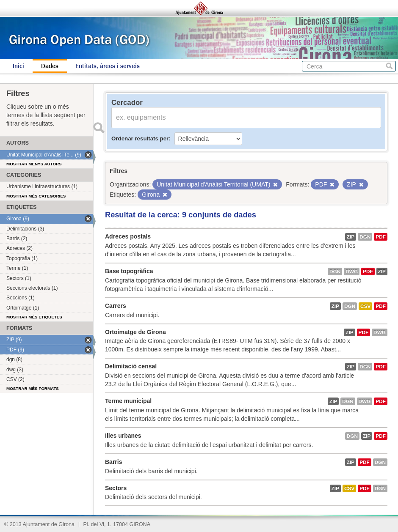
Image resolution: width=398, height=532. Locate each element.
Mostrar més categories (36, 196)
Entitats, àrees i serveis (108, 66)
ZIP (351, 237)
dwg (352, 271)
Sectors (116, 488)
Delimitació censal (131, 366)
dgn (365, 237)
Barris (113, 462)
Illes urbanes (123, 436)
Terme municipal (128, 401)
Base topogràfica (129, 271)
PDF (381, 237)
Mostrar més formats (33, 388)
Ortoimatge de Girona (135, 332)
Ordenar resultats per (140, 138)
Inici (18, 66)
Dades (50, 66)
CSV (365, 306)
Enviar (99, 128)
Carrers (116, 306)
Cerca (389, 66)
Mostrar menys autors (34, 164)
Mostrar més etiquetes (34, 317)
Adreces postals (128, 236)
